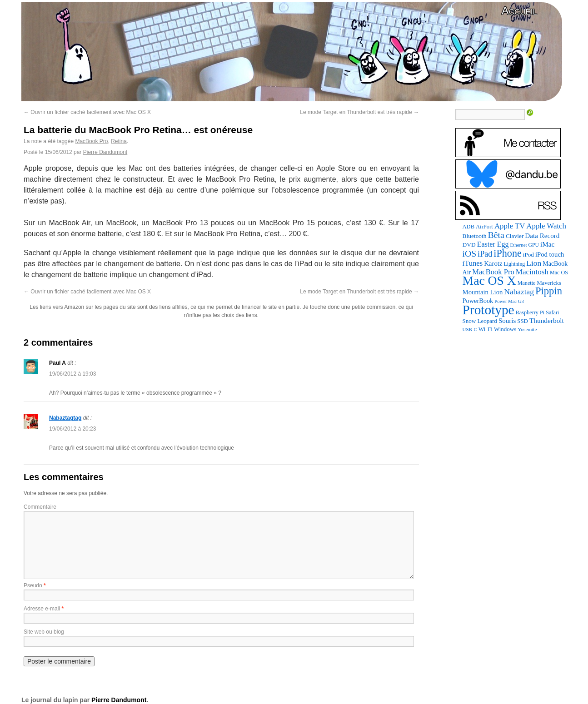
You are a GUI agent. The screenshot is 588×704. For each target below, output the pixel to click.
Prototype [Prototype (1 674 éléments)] (488, 310)
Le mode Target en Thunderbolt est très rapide (359, 112)
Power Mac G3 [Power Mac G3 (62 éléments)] (509, 301)
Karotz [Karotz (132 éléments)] (493, 263)
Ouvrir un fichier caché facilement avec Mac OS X (87, 112)
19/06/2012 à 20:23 (72, 429)
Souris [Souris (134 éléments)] (507, 321)
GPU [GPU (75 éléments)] (534, 245)
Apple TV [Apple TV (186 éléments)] (510, 226)
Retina (119, 141)
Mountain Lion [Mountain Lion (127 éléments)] (483, 292)
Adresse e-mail (42, 609)
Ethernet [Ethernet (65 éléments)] (519, 245)
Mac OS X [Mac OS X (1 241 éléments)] (489, 280)
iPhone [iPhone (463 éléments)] (507, 253)
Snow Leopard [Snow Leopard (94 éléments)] (480, 321)
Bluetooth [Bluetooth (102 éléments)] (475, 236)
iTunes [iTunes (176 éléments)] (473, 263)
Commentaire (40, 507)
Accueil (519, 11)
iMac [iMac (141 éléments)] (547, 244)
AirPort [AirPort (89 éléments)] (484, 227)
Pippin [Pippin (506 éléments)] (549, 291)
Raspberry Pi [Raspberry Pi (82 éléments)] (530, 312)
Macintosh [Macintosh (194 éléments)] (532, 272)
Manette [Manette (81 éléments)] (527, 283)
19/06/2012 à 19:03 (72, 374)
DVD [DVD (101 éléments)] (469, 245)
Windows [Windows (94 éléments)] (505, 329)
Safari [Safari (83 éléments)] (552, 312)
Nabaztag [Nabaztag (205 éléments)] (519, 292)
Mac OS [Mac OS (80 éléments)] (559, 273)
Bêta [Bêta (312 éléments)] (496, 235)
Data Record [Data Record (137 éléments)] (542, 236)
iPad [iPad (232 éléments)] (485, 254)
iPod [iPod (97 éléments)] (528, 255)
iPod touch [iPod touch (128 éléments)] (550, 254)
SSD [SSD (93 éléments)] (523, 321)
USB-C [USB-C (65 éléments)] (470, 329)
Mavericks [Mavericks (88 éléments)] (549, 283)
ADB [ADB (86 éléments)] (468, 227)
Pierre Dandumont (105, 152)
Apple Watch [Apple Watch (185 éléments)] (546, 226)
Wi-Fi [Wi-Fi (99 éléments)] (486, 329)
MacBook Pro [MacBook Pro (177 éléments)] (493, 272)
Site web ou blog (44, 632)
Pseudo (33, 585)
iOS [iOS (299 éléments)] (470, 254)
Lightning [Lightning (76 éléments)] (515, 264)
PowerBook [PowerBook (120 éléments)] (478, 301)
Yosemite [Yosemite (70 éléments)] (527, 329)
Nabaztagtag (65, 418)
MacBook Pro (91, 141)
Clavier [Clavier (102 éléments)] (515, 236)
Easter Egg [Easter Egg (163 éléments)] (493, 244)
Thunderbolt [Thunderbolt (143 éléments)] (547, 320)
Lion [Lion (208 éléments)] (534, 263)
